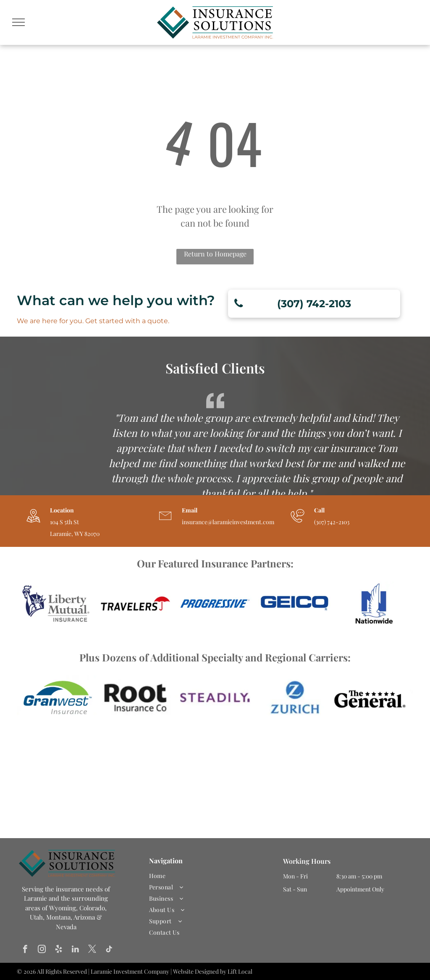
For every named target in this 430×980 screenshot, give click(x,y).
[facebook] (25, 950)
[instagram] (42, 950)
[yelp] (59, 950)
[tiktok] (109, 950)
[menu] (18, 22)
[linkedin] (75, 950)
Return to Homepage (215, 254)
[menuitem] (212, 876)
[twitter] (92, 950)
